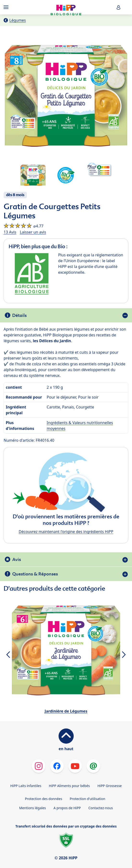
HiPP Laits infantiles (26, 786)
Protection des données (44, 799)
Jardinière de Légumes (66, 711)
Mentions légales (33, 808)
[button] (119, 7)
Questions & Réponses (35, 574)
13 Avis (10, 232)
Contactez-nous (101, 808)
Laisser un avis (33, 232)
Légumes (18, 20)
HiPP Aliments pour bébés (69, 786)
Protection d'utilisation (88, 799)
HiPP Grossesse (110, 786)
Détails (19, 315)
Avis (17, 559)
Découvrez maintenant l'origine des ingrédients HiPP (66, 532)
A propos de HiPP (67, 808)
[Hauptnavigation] (7, 7)
